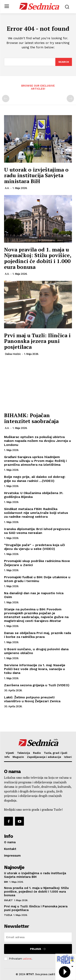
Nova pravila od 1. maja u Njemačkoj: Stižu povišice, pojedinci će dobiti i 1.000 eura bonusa (38, 258)
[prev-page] (6, 99)
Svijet (8, 900)
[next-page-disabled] (70, 99)
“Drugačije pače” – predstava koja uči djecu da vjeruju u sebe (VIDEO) (34, 547)
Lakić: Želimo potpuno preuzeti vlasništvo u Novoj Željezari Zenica (32, 699)
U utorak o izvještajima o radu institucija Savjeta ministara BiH (36, 175)
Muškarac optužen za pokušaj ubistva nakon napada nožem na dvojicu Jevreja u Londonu (37, 441)
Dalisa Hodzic (13, 354)
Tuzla (8, 915)
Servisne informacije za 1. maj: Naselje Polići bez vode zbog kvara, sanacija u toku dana (35, 669)
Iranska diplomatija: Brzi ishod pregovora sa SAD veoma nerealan (37, 531)
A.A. (7, 188)
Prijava (38, 949)
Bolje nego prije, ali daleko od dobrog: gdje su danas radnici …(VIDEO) (35, 479)
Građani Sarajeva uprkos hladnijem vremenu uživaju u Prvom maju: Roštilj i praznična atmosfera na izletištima (35, 461)
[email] (38, 937)
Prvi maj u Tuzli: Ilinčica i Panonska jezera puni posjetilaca (37, 341)
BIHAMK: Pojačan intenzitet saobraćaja (31, 418)
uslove (27, 959)
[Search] (64, 62)
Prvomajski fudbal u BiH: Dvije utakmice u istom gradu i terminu (37, 579)
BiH (6, 882)
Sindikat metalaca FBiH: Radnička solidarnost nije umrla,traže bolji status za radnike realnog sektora (36, 513)
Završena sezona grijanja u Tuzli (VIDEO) (37, 685)
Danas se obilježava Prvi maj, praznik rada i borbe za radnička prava (37, 635)
